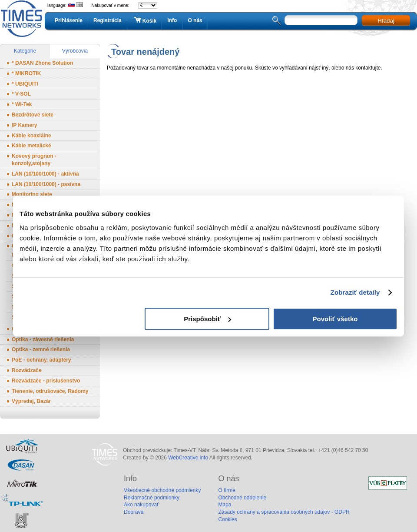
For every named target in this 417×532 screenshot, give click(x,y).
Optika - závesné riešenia (43, 339)
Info (172, 20)
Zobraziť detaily (355, 292)
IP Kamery (24, 125)
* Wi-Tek (22, 104)
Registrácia (108, 20)
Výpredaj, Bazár (31, 401)
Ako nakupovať (141, 505)
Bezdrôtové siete (33, 115)
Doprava (134, 512)
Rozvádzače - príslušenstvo (46, 381)
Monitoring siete (32, 194)
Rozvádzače (27, 370)
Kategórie (25, 51)
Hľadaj (386, 21)
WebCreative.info (188, 458)
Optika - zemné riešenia (41, 349)
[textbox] (321, 20)
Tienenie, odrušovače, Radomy (50, 391)
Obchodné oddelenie (242, 498)
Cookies (227, 519)
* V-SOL (21, 94)
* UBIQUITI (25, 84)
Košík (145, 20)
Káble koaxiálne (31, 136)
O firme (227, 490)
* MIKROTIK (26, 73)
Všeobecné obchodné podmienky (162, 490)
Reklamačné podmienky (152, 498)
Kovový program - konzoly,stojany (34, 160)
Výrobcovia (75, 51)
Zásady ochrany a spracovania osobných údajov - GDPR (284, 512)
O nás (195, 20)
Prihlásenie (69, 20)
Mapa (225, 505)
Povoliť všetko (335, 319)
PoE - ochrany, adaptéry (41, 360)
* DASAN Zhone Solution (42, 63)
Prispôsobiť (207, 319)
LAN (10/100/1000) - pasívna (46, 184)
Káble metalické (31, 146)
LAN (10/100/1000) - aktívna (45, 174)
